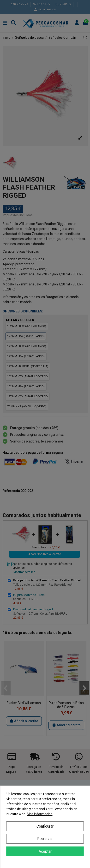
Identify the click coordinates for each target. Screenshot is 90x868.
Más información (40, 814)
